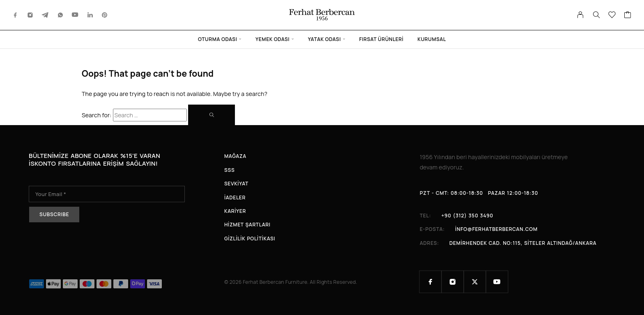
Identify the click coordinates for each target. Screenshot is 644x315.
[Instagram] (30, 15)
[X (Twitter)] (475, 282)
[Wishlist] (612, 16)
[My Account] (581, 15)
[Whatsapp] (60, 15)
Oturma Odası (217, 39)
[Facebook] (16, 15)
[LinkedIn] (90, 15)
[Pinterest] (105, 15)
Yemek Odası (273, 39)
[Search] (596, 15)
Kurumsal (432, 39)
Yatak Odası (324, 39)
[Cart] (628, 16)
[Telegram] (45, 15)
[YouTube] (75, 15)
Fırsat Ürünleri (382, 39)
